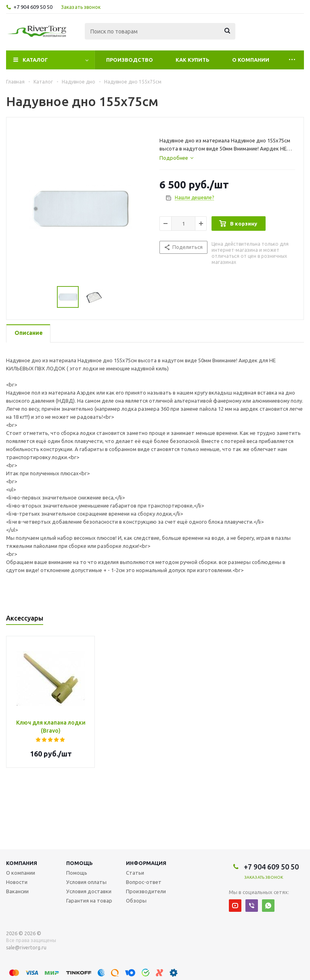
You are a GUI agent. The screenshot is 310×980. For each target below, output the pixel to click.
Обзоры (136, 901)
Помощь (80, 863)
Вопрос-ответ (144, 882)
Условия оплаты (86, 882)
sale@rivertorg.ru (26, 948)
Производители (146, 891)
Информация (146, 863)
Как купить (193, 60)
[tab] (176, 158)
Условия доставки (89, 891)
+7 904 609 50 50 (33, 7)
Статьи (135, 873)
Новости (17, 882)
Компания (22, 863)
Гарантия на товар (89, 901)
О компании (251, 60)
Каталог (35, 60)
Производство (130, 60)
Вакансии (17, 891)
